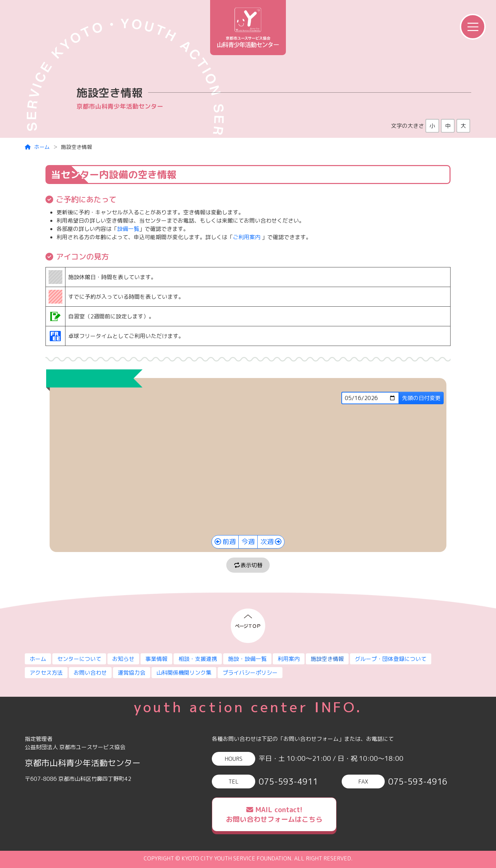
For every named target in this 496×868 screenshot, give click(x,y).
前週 (229, 542)
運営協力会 (132, 673)
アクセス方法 (46, 673)
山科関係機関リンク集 (184, 673)
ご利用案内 (247, 237)
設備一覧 (128, 229)
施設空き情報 (327, 659)
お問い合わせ (90, 673)
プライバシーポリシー (250, 673)
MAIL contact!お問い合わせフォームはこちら (274, 814)
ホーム (37, 147)
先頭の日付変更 (421, 398)
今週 (248, 542)
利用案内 (289, 659)
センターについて (79, 659)
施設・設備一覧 (247, 659)
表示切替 (248, 565)
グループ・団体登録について (391, 659)
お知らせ (123, 659)
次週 (267, 542)
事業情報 (156, 659)
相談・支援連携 (198, 659)
